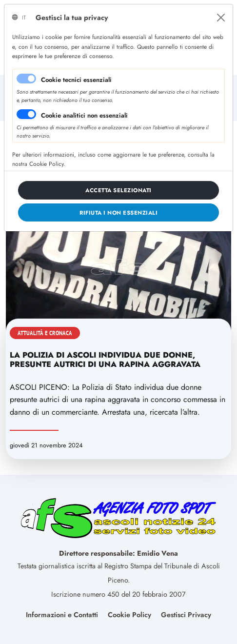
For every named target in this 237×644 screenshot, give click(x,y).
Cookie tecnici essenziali (76, 80)
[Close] (221, 18)
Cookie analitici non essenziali (84, 115)
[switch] (26, 114)
